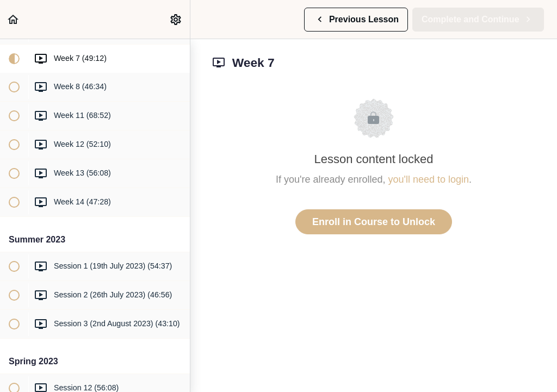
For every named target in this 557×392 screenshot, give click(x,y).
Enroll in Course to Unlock (374, 222)
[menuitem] (176, 19)
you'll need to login (429, 179)
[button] (14, 19)
